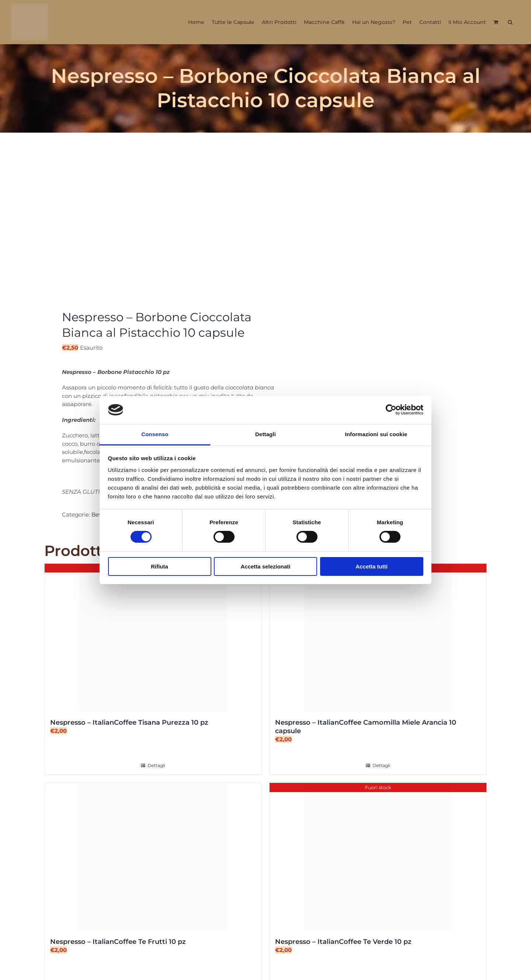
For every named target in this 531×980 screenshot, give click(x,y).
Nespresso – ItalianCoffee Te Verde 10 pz (343, 942)
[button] (510, 22)
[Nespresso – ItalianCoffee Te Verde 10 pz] (378, 857)
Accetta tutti (372, 566)
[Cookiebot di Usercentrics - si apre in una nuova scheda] (391, 410)
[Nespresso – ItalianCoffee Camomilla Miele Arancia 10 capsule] (378, 637)
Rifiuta (159, 566)
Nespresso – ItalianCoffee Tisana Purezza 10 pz (129, 722)
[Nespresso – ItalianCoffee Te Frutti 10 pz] (153, 857)
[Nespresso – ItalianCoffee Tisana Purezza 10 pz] (153, 637)
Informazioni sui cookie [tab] (376, 434)
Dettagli (156, 765)
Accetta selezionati (265, 566)
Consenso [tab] (155, 434)
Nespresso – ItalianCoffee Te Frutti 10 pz (118, 942)
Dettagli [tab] (265, 434)
